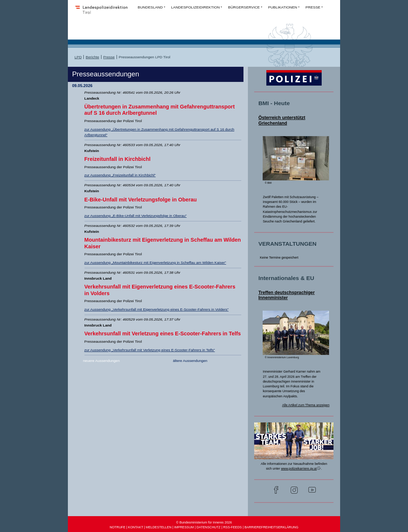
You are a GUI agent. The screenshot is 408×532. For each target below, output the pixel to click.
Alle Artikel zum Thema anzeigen (306, 405)
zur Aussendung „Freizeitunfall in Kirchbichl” (120, 175)
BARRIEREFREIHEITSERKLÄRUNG (272, 527)
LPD (78, 57)
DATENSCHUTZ (209, 527)
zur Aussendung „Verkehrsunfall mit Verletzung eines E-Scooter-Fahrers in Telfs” (150, 350)
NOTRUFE (117, 527)
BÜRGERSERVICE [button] (244, 7)
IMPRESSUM (184, 527)
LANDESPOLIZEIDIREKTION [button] (196, 7)
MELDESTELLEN (159, 527)
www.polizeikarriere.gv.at (299, 469)
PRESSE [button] (313, 7)
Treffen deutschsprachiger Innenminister (286, 295)
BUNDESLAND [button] (150, 7)
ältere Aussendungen (190, 361)
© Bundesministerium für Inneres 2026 (204, 522)
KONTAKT (136, 527)
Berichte (92, 57)
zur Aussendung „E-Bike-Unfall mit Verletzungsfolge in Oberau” (136, 216)
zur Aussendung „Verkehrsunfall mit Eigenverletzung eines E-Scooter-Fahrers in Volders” (157, 309)
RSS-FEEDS (233, 527)
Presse (109, 57)
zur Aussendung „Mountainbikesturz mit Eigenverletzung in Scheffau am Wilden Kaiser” (155, 262)
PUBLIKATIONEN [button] (283, 7)
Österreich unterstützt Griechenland (282, 120)
